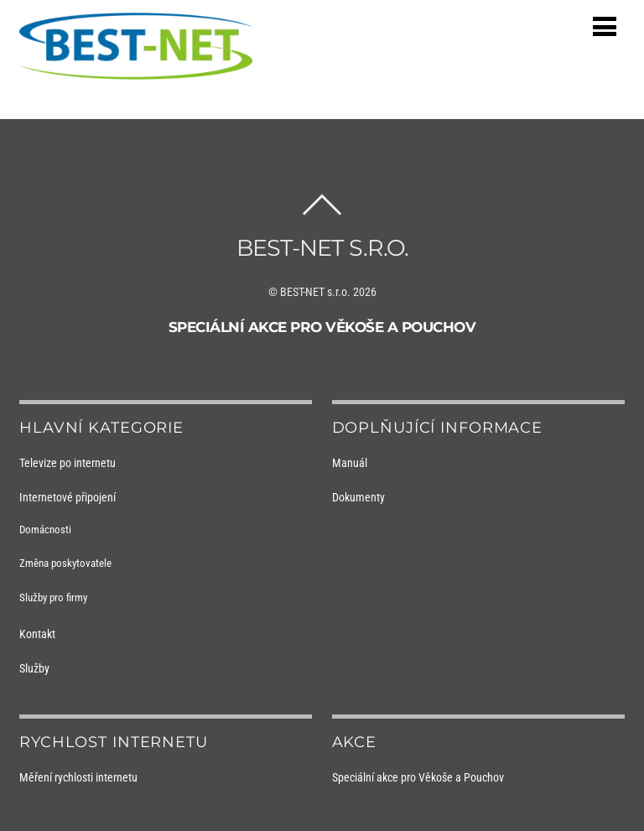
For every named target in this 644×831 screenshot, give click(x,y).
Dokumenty (358, 497)
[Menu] (605, 26)
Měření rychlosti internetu (78, 777)
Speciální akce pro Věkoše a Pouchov (322, 327)
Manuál (350, 463)
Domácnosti (45, 530)
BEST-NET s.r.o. (315, 292)
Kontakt (37, 634)
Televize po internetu (68, 463)
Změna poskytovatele (65, 563)
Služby (34, 668)
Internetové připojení (68, 497)
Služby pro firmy (53, 597)
